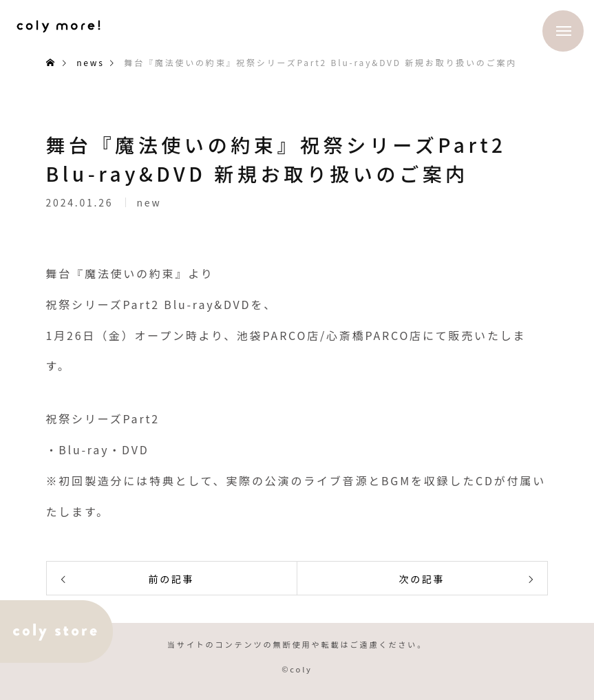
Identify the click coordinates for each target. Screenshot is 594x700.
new (149, 206)
